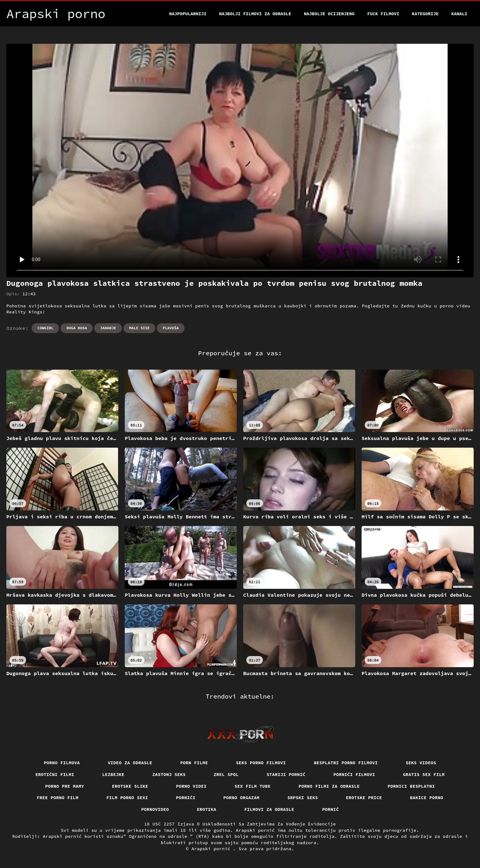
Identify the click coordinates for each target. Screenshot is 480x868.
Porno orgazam (242, 798)
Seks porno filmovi (261, 763)
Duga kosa (77, 328)
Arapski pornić (212, 849)
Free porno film (58, 798)
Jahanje (108, 328)
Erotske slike (130, 786)
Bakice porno (427, 798)
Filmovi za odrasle (269, 809)
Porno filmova (62, 763)
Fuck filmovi (383, 14)
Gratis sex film (424, 774)
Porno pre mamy (65, 786)
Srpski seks (303, 798)
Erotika (207, 809)
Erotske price (364, 798)
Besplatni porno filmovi (346, 763)
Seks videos (421, 763)
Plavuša (170, 328)
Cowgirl (45, 328)
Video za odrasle (130, 763)
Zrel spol (226, 774)
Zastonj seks (169, 774)
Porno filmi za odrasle (329, 786)
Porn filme (194, 763)
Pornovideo (155, 809)
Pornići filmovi (354, 774)
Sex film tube (253, 786)
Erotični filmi (55, 774)
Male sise (140, 328)
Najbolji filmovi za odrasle (255, 14)
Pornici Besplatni (411, 786)
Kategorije (425, 14)
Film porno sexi (127, 798)
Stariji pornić (286, 774)
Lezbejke (113, 774)
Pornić (331, 809)
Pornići (186, 798)
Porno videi (191, 786)
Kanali (459, 14)
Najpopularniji (188, 14)
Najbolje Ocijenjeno (329, 14)
